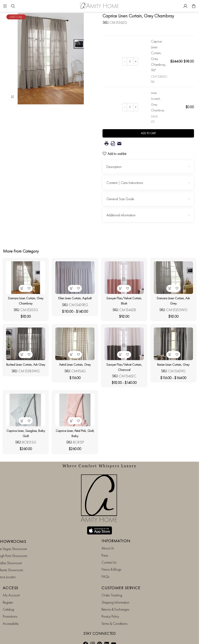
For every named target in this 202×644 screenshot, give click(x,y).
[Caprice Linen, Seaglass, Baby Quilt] (25, 411)
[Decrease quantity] (125, 61)
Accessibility (11, 615)
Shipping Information (115, 594)
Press (105, 547)
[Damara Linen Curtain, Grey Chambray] (25, 277)
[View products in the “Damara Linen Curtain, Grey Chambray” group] (21, 287)
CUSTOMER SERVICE (121, 580)
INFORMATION (116, 533)
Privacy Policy (110, 608)
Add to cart (148, 133)
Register (8, 594)
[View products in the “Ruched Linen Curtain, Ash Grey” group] (21, 354)
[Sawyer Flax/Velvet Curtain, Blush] (124, 277)
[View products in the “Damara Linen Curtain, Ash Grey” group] (171, 287)
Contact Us (109, 554)
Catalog (8, 601)
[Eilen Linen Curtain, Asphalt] (75, 277)
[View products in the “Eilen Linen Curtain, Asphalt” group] (71, 287)
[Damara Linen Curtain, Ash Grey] (174, 277)
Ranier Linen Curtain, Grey (174, 364)
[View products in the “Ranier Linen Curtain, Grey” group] (171, 354)
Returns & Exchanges (115, 601)
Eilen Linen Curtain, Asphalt (75, 297)
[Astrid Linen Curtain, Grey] (75, 344)
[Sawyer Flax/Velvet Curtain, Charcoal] (124, 344)
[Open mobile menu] (5, 6)
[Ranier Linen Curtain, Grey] (174, 344)
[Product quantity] (130, 61)
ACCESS (11, 580)
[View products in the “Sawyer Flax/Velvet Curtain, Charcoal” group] (121, 354)
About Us (108, 540)
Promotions (10, 608)
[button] (21, 421)
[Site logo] (99, 5)
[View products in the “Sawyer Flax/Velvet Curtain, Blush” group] (121, 287)
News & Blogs (111, 561)
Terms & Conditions (114, 615)
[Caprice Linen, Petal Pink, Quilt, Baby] (75, 411)
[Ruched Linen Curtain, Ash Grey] (25, 344)
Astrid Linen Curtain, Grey (75, 364)
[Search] (13, 6)
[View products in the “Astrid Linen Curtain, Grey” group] (71, 354)
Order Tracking (112, 587)
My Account (11, 587)
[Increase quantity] (136, 61)
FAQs (105, 568)
